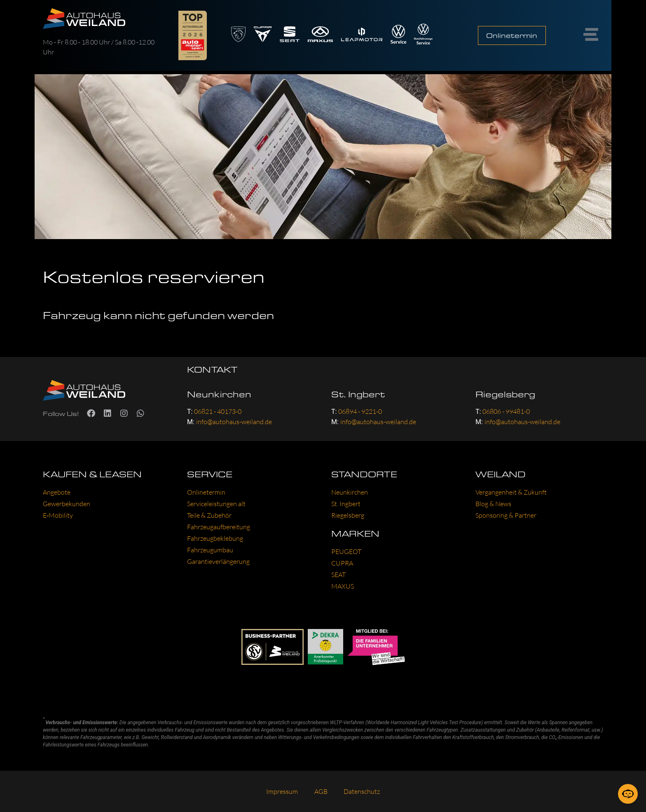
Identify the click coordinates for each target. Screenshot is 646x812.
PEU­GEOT (346, 552)
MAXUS (343, 586)
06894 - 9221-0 (360, 411)
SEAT (338, 575)
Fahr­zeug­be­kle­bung (215, 538)
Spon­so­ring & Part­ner (506, 515)
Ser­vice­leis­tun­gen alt (216, 504)
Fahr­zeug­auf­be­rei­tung (219, 527)
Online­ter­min (206, 492)
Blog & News (493, 504)
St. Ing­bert (346, 504)
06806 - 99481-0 (506, 411)
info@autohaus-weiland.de (234, 422)
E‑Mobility (58, 515)
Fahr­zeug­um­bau (210, 550)
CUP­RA (342, 563)
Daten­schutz (362, 791)
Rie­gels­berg (348, 515)
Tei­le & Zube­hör (209, 515)
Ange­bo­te (57, 492)
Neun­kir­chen (350, 492)
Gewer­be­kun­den (67, 504)
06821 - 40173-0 (218, 411)
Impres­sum (282, 791)
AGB (321, 791)
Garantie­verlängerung (218, 561)
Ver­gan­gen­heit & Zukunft (511, 492)
